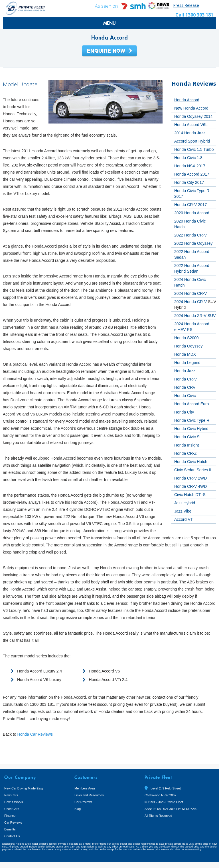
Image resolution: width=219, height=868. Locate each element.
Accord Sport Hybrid (192, 141)
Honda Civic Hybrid (191, 429)
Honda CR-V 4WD (190, 486)
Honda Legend (187, 363)
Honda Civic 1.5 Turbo (194, 149)
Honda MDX (185, 354)
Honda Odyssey (188, 346)
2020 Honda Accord (192, 213)
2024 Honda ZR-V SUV (195, 316)
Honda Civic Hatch (191, 462)
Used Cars (12, 809)
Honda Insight (186, 445)
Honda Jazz (185, 371)
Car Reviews (13, 822)
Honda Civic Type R (192, 420)
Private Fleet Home (26, 8)
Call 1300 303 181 (194, 15)
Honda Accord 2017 (192, 174)
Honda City (184, 412)
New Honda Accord (191, 108)
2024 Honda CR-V (190, 293)
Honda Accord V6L (191, 125)
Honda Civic (185, 396)
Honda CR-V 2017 (190, 205)
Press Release (186, 5)
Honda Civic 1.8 (188, 158)
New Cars (11, 795)
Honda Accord (187, 100)
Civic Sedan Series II (193, 470)
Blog (78, 809)
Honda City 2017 (189, 182)
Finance (10, 816)
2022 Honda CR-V (190, 235)
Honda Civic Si (187, 437)
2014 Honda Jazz (190, 133)
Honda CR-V (185, 379)
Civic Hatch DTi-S (190, 495)
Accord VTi (184, 519)
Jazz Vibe (183, 511)
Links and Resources (89, 795)
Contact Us (12, 836)
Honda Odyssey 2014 (193, 116)
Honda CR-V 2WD (190, 478)
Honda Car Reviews (35, 734)
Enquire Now (109, 51)
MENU (109, 23)
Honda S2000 (186, 338)
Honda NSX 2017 (190, 166)
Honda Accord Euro (191, 404)
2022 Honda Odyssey (193, 243)
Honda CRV (185, 387)
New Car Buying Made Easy (24, 788)
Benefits (10, 829)
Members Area (85, 788)
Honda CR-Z (185, 453)
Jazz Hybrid (185, 503)
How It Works (14, 802)
